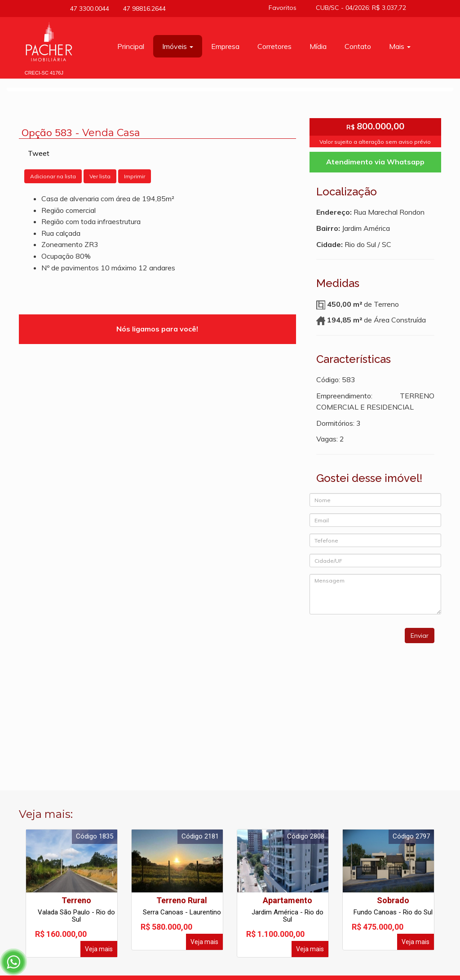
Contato (358, 46)
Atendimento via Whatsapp (375, 162)
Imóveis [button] (178, 46)
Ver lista (100, 176)
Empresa (225, 46)
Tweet (39, 153)
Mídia (318, 46)
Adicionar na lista (53, 176)
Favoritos (286, 8)
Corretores (274, 46)
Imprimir (135, 176)
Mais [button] (400, 46)
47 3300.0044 (88, 9)
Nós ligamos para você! (157, 329)
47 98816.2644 (142, 9)
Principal (131, 46)
